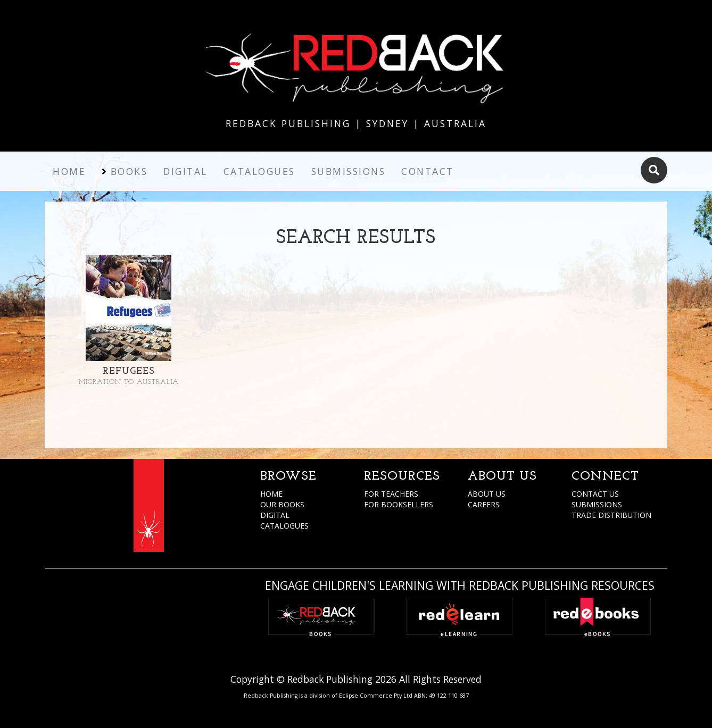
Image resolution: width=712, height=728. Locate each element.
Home (69, 171)
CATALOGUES (284, 526)
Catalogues (259, 171)
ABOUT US (487, 494)
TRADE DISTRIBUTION (611, 515)
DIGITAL (275, 515)
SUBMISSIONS (597, 504)
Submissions (349, 171)
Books (129, 171)
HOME (271, 494)
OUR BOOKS (282, 504)
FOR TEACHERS (391, 494)
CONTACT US (595, 494)
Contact (428, 171)
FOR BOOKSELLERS (399, 504)
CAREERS (484, 504)
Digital (185, 171)
